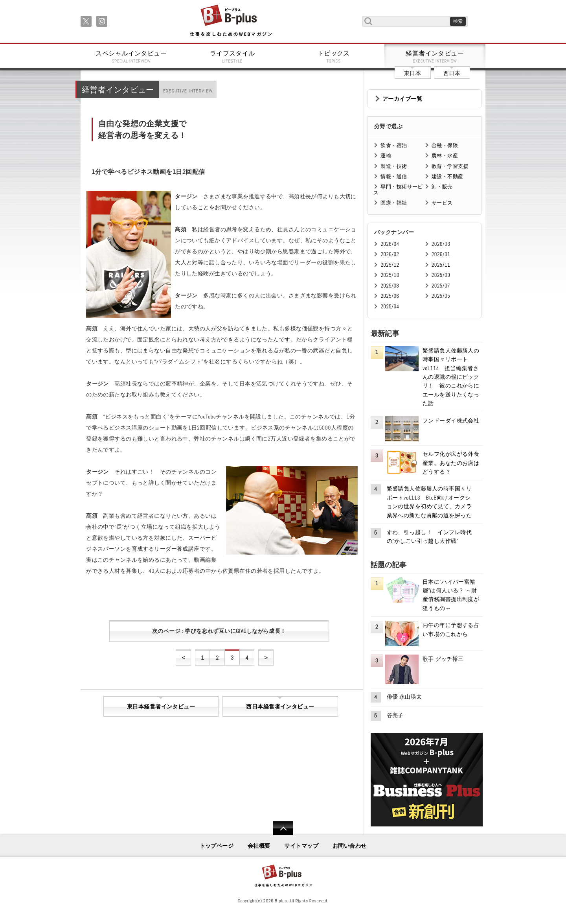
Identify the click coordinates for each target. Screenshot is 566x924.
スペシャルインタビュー (131, 57)
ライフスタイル (233, 57)
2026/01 (441, 254)
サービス (442, 203)
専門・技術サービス (398, 189)
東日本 (413, 73)
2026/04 (390, 244)
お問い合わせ (350, 846)
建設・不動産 (447, 176)
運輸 (386, 156)
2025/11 (441, 265)
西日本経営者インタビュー (280, 706)
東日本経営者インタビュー (161, 706)
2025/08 (390, 286)
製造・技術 (394, 166)
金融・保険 (445, 145)
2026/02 (390, 254)
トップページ (217, 846)
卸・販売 (442, 187)
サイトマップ (301, 846)
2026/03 (441, 244)
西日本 (452, 73)
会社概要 (259, 846)
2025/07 (441, 286)
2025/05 (441, 296)
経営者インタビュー (435, 57)
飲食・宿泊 (394, 145)
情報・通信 (394, 176)
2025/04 (390, 307)
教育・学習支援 (450, 166)
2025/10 (390, 275)
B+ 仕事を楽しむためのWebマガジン (231, 21)
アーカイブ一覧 (402, 99)
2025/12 (390, 265)
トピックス (334, 57)
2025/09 (441, 275)
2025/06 (390, 296)
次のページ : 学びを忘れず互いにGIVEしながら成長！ (219, 631)
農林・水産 (445, 156)
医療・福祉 (394, 203)
